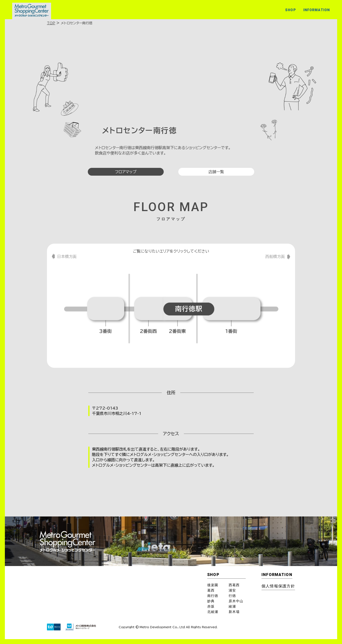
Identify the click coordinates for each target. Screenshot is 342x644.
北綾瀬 (213, 612)
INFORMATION (317, 10)
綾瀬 (232, 606)
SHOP (290, 10)
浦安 (232, 590)
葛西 (211, 590)
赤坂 (211, 606)
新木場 (234, 612)
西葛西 (234, 585)
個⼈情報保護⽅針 (278, 586)
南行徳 (213, 596)
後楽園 (213, 585)
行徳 (232, 596)
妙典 (211, 601)
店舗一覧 (216, 172)
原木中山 (236, 601)
